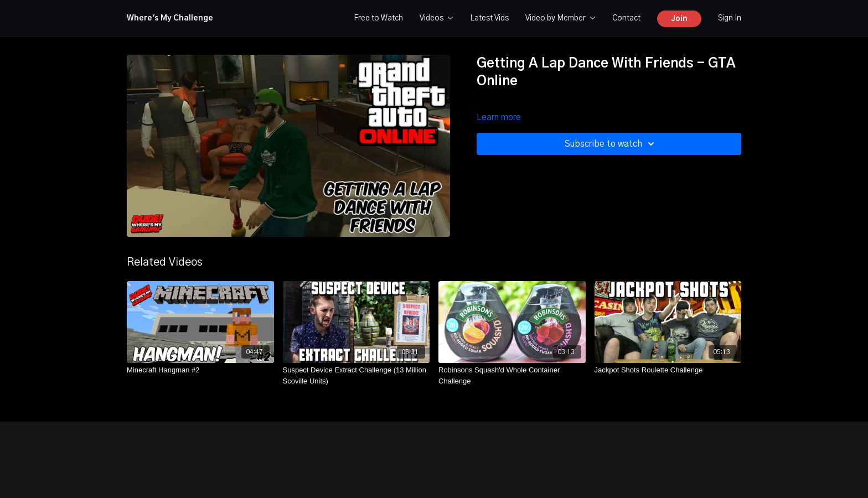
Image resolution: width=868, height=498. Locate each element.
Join (679, 19)
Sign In (730, 18)
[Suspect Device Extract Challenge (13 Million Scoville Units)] (356, 375)
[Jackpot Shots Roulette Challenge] (668, 370)
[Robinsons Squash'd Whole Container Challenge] (512, 375)
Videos (436, 18)
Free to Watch (378, 18)
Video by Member (560, 18)
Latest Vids (489, 18)
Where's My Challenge (170, 18)
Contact (626, 18)
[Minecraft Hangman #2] (200, 370)
